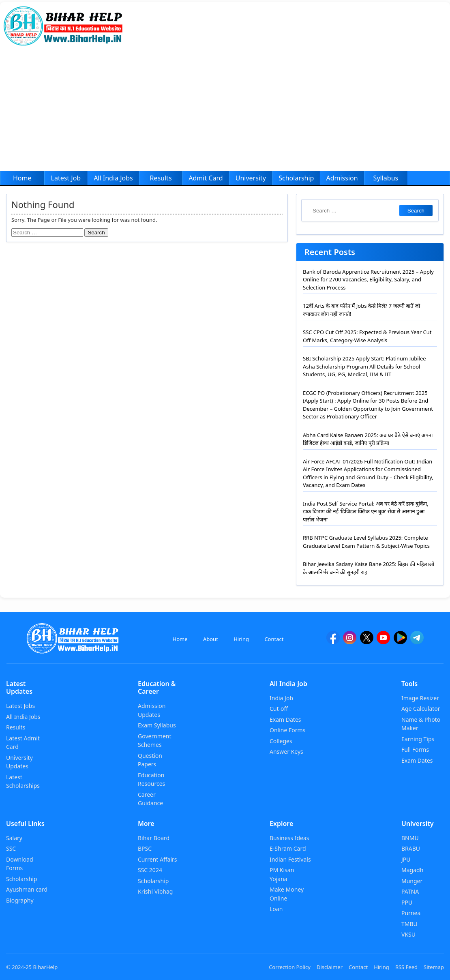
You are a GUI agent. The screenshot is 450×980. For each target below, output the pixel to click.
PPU (407, 902)
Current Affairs (157, 859)
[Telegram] (417, 641)
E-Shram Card (288, 848)
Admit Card (206, 178)
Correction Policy (290, 967)
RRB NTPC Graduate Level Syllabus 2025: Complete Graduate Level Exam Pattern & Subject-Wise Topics (366, 542)
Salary (14, 838)
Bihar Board (154, 838)
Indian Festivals (290, 859)
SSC (11, 848)
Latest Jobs (20, 706)
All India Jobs (113, 178)
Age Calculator (421, 709)
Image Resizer (420, 698)
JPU (406, 859)
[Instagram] (350, 641)
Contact (274, 639)
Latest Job (66, 178)
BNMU (410, 838)
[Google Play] (400, 641)
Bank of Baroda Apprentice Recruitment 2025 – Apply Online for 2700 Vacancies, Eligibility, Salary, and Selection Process (368, 280)
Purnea (411, 913)
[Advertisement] (225, 110)
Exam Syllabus (157, 725)
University (251, 178)
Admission (342, 178)
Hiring (241, 639)
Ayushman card (27, 889)
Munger (412, 881)
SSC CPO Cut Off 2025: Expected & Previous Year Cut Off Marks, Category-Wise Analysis (367, 336)
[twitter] (367, 641)
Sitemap (434, 967)
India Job (281, 698)
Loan (276, 909)
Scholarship (296, 178)
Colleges (281, 741)
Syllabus (386, 178)
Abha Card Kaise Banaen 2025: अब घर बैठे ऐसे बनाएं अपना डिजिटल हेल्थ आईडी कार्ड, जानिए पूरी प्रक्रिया (368, 439)
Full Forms (415, 749)
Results (161, 178)
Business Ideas (289, 838)
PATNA (410, 891)
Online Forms (287, 730)
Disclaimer (330, 967)
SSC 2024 (150, 870)
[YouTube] (383, 641)
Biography (20, 900)
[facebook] (333, 641)
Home (22, 178)
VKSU (408, 934)
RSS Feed (406, 967)
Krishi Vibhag (155, 891)
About (211, 639)
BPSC (145, 848)
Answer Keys (286, 752)
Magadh (412, 870)
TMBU (409, 924)
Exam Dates (285, 719)
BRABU (411, 848)
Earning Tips (418, 739)
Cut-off (279, 709)
